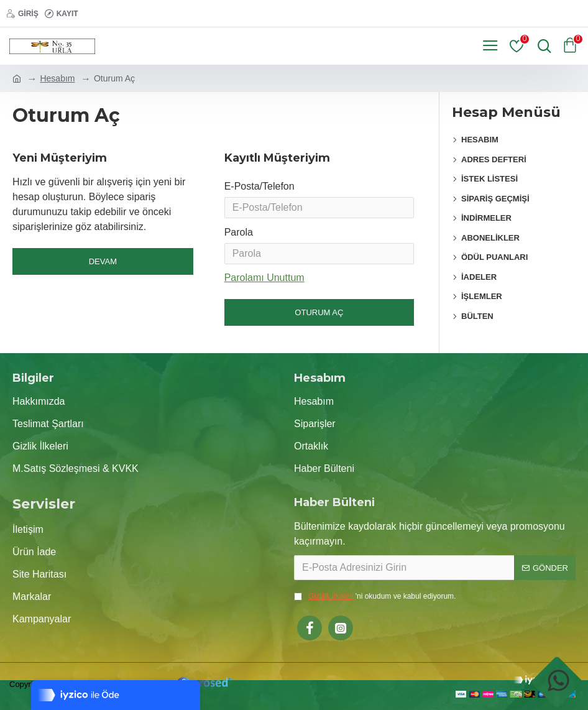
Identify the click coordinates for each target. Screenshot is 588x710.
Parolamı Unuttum (264, 285)
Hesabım (57, 78)
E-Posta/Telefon (260, 186)
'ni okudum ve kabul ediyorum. (375, 596)
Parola (239, 237)
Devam (103, 261)
